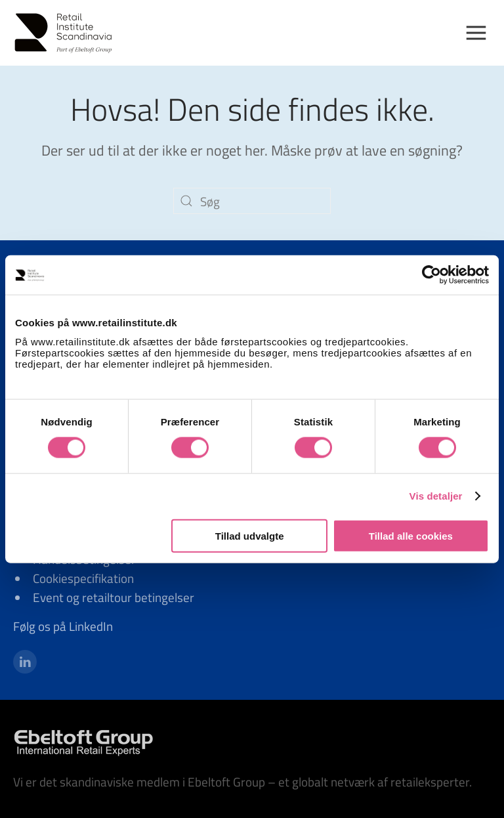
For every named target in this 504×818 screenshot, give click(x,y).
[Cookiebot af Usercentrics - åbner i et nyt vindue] (431, 275)
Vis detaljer (436, 496)
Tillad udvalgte (250, 535)
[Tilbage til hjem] (69, 33)
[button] (481, 33)
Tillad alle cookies (411, 535)
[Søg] (252, 201)
